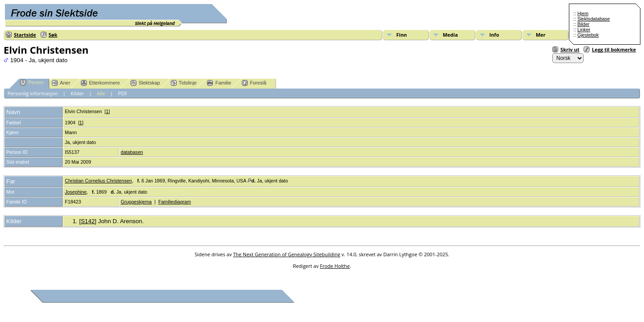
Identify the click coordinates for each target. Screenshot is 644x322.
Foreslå (254, 83)
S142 (88, 221)
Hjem (583, 13)
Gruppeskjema (136, 202)
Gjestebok (588, 35)
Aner (61, 83)
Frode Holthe (335, 266)
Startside (25, 35)
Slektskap (145, 83)
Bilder (583, 24)
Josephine (76, 192)
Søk (53, 35)
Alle (101, 93)
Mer (541, 35)
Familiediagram (175, 202)
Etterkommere (100, 83)
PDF (123, 93)
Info (494, 35)
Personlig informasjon (33, 93)
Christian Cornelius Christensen (98, 181)
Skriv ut (570, 49)
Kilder (77, 93)
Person (32, 83)
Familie (219, 83)
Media (450, 35)
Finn (402, 35)
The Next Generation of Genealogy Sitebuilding (287, 254)
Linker (584, 30)
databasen (132, 152)
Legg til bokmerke (614, 49)
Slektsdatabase (594, 19)
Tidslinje (184, 83)
